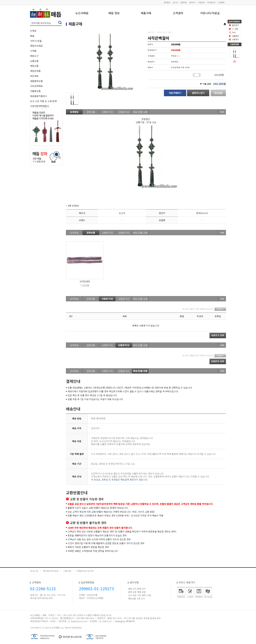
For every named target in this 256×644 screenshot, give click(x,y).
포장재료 (34, 76)
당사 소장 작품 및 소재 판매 (43, 101)
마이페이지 (211, 2)
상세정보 (74, 112)
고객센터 (221, 2)
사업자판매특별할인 (40, 106)
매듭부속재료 (36, 46)
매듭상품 (34, 66)
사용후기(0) (107, 112)
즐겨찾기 (167, 2)
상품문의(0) (124, 112)
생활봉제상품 (36, 81)
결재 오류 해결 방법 (137, 592)
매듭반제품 (35, 71)
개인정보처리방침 (51, 571)
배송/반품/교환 (140, 112)
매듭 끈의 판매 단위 (137, 589)
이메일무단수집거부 (85, 571)
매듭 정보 (114, 13)
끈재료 (33, 31)
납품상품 (34, 61)
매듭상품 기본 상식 (136, 599)
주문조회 (201, 2)
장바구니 (192, 2)
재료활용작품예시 (39, 96)
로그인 (175, 2)
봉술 (32, 36)
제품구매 (146, 13)
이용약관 (67, 571)
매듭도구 (34, 56)
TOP (222, 112)
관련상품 (91, 112)
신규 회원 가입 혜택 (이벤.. (140, 595)
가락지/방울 (36, 41)
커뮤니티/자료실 (210, 13)
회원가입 (184, 2)
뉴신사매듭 (82, 13)
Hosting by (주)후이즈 (125, 621)
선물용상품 (35, 91)
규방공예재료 (36, 86)
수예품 (33, 51)
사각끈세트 (85, 281)
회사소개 (34, 571)
